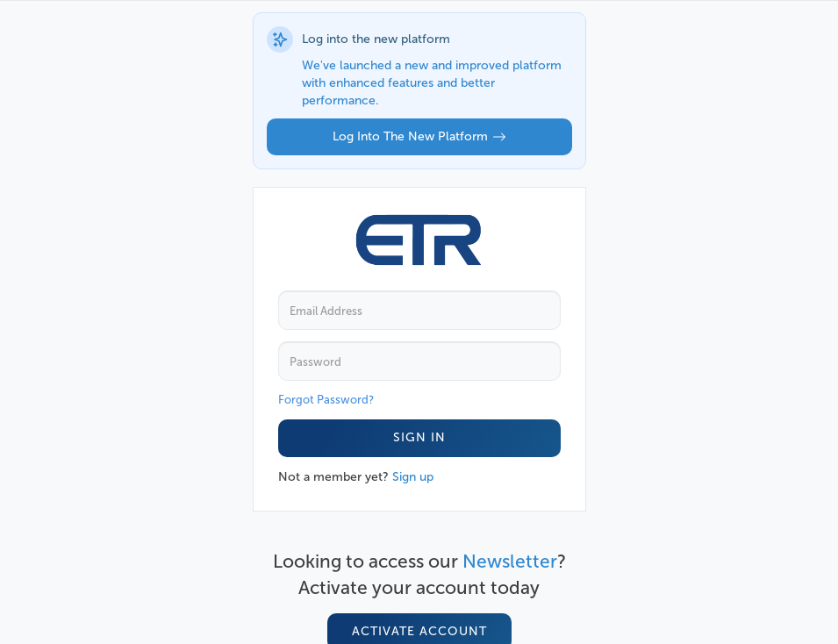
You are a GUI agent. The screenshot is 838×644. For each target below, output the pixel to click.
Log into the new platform (419, 136)
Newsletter (510, 561)
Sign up (413, 477)
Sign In (419, 437)
